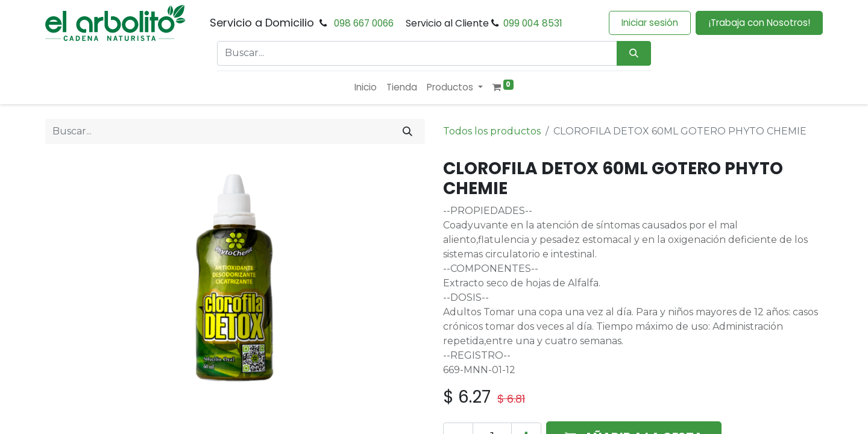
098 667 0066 (364, 23)
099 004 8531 (533, 23)
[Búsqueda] (634, 53)
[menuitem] (366, 88)
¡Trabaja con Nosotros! (759, 23)
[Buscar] (407, 131)
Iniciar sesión (650, 23)
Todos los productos (492, 131)
